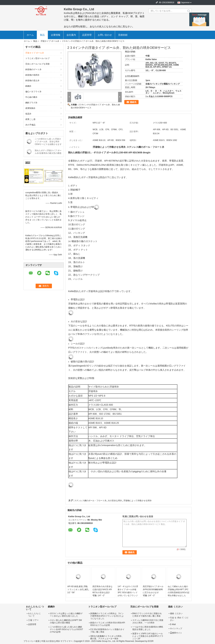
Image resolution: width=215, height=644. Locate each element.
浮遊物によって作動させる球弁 (138, 501)
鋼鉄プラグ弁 (31, 103)
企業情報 (56, 35)
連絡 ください (176, 613)
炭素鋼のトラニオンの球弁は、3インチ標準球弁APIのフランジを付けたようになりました (107, 616)
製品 (42, 35)
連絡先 (133, 102)
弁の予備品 (30, 125)
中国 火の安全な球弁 (51, 641)
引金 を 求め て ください (179, 619)
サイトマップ (176, 629)
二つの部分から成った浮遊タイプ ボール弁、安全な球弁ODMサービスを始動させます (48, 142)
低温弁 (28, 114)
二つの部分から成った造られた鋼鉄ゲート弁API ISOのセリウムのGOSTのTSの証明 (66, 629)
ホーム (30, 35)
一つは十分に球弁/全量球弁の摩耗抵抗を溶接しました (148, 628)
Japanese (185, 3)
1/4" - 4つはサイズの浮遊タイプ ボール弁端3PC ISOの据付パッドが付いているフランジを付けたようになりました (128, 594)
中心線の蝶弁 (31, 97)
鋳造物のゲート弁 (33, 69)
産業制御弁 (30, 108)
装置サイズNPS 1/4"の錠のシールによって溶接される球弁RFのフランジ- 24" (148, 636)
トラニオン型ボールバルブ (37, 58)
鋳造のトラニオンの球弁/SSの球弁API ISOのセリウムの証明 (108, 624)
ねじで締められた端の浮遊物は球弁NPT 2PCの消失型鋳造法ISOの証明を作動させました (179, 591)
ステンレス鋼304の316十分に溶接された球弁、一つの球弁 (148, 621)
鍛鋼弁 (28, 86)
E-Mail (173, 624)
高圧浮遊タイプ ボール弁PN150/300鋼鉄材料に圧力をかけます (153, 589)
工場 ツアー (33, 620)
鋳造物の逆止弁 (32, 81)
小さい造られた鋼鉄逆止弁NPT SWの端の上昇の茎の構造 (66, 621)
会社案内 (71, 35)
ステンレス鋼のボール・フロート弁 (90, 501)
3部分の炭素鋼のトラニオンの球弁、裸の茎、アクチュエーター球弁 (107, 637)
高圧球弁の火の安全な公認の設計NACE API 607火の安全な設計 (102, 589)
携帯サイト (176, 633)
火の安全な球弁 (115, 501)
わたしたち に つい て (34, 615)
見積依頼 (123, 35)
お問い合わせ (105, 35)
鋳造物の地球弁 (32, 75)
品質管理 (87, 35)
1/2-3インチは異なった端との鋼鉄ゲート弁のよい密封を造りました (66, 615)
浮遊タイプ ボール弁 (50, 41)
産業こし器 (30, 119)
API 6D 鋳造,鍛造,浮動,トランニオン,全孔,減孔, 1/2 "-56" (78, 589)
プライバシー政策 (32, 641)
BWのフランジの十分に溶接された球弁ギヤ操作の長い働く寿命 (147, 615)
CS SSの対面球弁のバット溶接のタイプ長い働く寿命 (107, 631)
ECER (151, 641)
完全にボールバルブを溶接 (37, 64)
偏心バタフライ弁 (33, 92)
